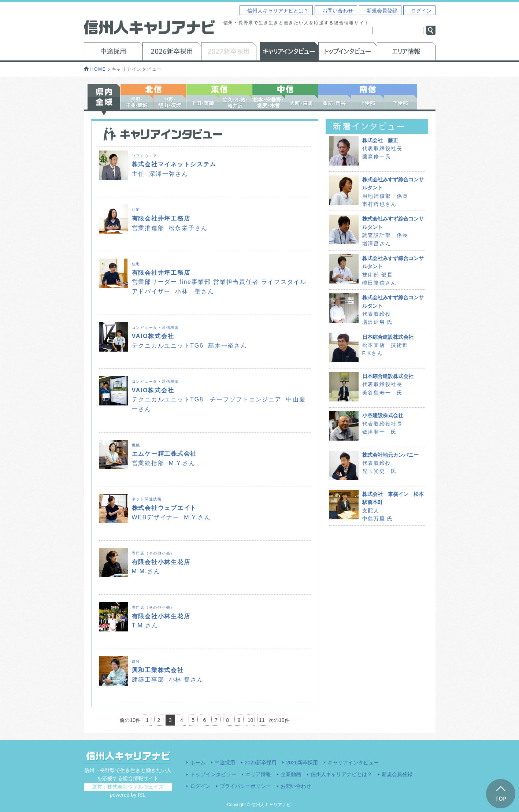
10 (251, 720)
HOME (95, 69)
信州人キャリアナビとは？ (278, 11)
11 (262, 720)
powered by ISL (128, 795)
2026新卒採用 (302, 763)
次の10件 (279, 720)
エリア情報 (258, 774)
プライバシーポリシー (245, 786)
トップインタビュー (213, 774)
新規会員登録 (382, 11)
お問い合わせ (338, 11)
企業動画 (291, 774)
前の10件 (130, 720)
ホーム (198, 763)
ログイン (421, 11)
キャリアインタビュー (353, 763)
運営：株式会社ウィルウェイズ (128, 787)
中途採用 (225, 763)
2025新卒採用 (261, 763)
